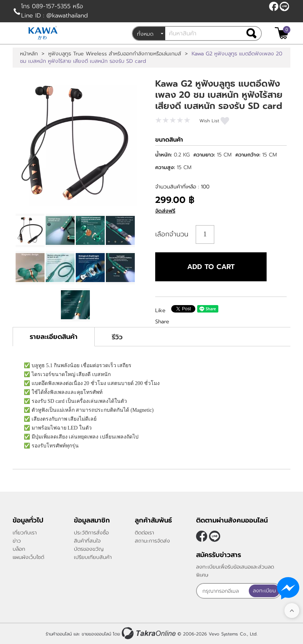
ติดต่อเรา (144, 533)
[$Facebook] (274, 6)
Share (162, 322)
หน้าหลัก (29, 54)
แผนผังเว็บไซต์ (28, 557)
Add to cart (211, 267)
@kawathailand (284, 6)
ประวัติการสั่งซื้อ (91, 533)
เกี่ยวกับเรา (25, 533)
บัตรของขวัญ (89, 549)
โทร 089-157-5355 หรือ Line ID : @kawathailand (55, 11)
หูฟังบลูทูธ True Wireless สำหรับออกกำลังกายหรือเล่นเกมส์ (115, 54)
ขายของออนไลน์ (96, 634)
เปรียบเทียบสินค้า (93, 557)
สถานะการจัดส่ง (152, 541)
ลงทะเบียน (264, 591)
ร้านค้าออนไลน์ (59, 634)
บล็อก (19, 549)
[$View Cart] (282, 33)
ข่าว (17, 541)
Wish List (209, 121)
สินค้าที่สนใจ (87, 541)
